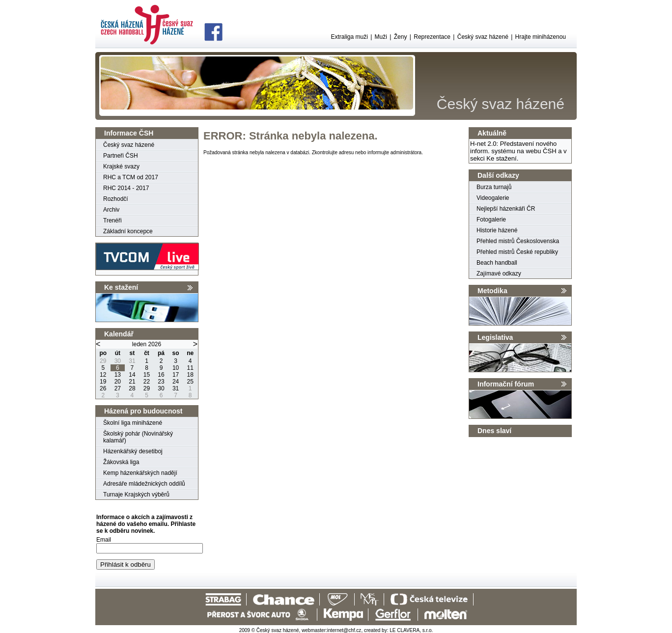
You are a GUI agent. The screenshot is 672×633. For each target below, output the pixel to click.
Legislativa (495, 337)
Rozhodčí (116, 199)
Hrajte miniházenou (541, 37)
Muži (381, 37)
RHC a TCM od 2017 (131, 177)
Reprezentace (432, 37)
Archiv (111, 210)
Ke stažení (121, 287)
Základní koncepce (128, 231)
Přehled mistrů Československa (518, 241)
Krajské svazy (121, 166)
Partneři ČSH (121, 156)
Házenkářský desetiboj (133, 451)
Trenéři (112, 220)
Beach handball (497, 263)
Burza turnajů (494, 187)
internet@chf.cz (344, 630)
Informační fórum (506, 384)
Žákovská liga (121, 462)
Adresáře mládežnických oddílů (144, 484)
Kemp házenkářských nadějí (140, 473)
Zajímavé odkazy (499, 274)
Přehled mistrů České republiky (517, 252)
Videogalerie (493, 198)
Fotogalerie (491, 220)
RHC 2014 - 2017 (126, 188)
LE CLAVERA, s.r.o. (411, 630)
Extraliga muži (349, 37)
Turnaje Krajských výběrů (136, 495)
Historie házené (497, 230)
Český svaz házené (483, 37)
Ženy (401, 37)
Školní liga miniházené (133, 423)
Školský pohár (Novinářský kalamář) (138, 437)
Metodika (492, 291)
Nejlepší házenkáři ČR (506, 209)
